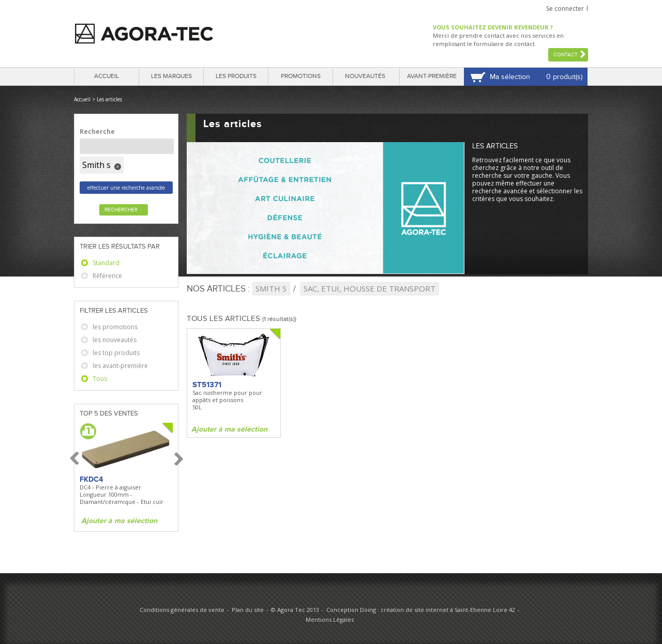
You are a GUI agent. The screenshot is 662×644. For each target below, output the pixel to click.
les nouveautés (115, 340)
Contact (566, 55)
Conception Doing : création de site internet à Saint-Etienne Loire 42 (421, 610)
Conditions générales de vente (182, 610)
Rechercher (121, 210)
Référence (107, 276)
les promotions (115, 327)
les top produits (116, 353)
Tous (100, 379)
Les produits (236, 76)
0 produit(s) (564, 77)
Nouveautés (365, 76)
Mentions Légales (330, 619)
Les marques (171, 76)
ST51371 (207, 385)
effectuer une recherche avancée (126, 188)
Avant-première (432, 76)
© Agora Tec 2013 (295, 610)
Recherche (97, 132)
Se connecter (565, 9)
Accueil (107, 76)
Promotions (301, 76)
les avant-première (120, 366)
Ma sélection (510, 77)
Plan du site (248, 610)
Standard (106, 263)
